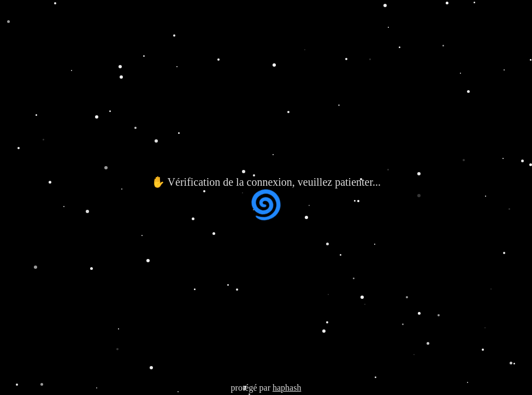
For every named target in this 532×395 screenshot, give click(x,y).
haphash (287, 388)
